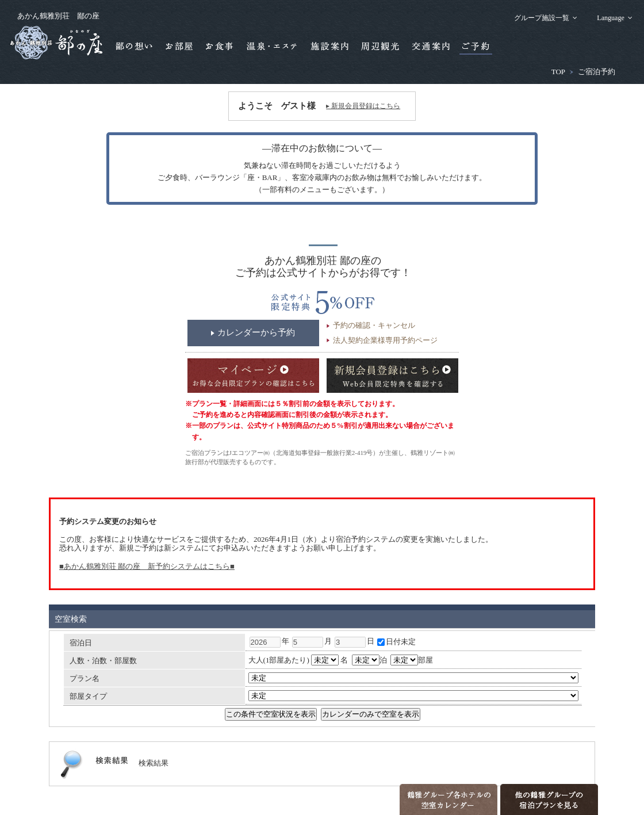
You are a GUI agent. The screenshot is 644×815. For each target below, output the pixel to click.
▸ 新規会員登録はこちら (363, 106)
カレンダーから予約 (256, 332)
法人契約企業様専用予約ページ (385, 340)
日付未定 (396, 642)
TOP (558, 72)
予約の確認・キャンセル (374, 325)
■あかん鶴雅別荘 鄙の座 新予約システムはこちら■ (147, 566)
